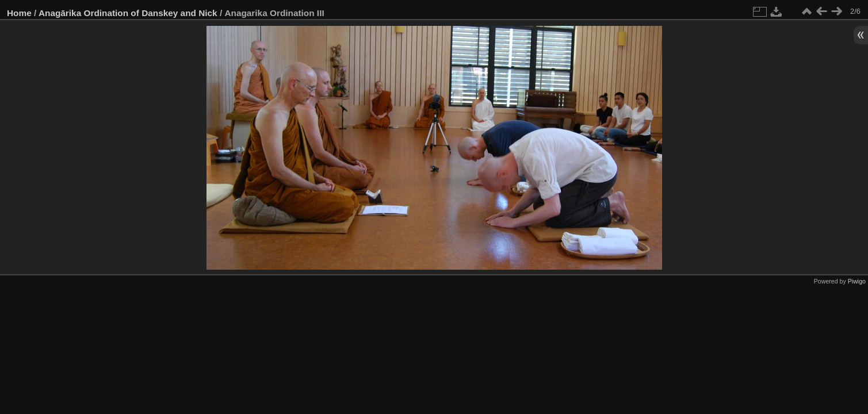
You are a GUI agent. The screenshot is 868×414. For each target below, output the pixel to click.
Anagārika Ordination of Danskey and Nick (128, 13)
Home (19, 13)
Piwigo (857, 281)
